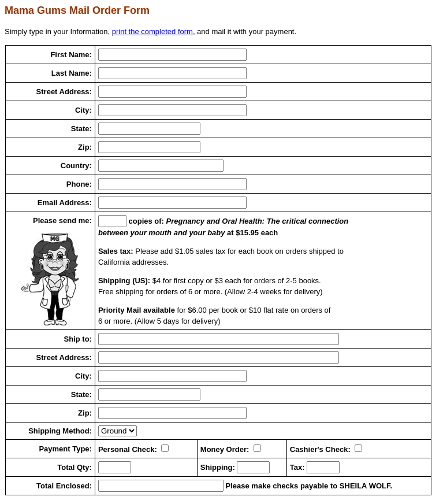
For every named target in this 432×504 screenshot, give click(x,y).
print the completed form (152, 31)
